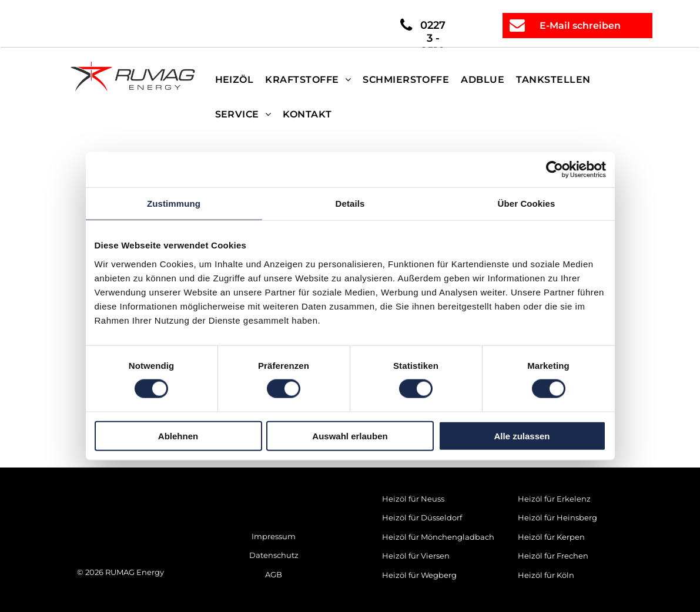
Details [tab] (350, 204)
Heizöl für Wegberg (419, 575)
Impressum (274, 536)
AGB (274, 574)
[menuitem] (235, 80)
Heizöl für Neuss (413, 499)
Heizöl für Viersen (416, 556)
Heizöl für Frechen (553, 556)
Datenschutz (274, 555)
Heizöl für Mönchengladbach (438, 537)
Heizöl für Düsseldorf (422, 517)
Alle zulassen (522, 436)
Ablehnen (178, 436)
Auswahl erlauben (350, 436)
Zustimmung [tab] (174, 204)
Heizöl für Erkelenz (554, 499)
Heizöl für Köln (546, 575)
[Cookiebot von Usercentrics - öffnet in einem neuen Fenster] (555, 170)
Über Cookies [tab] (527, 204)
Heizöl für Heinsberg (557, 517)
